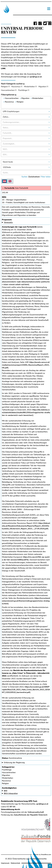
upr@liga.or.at (36, 77)
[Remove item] (4, 98)
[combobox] (26, 102)
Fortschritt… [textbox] (7, 133)
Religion (4, 87)
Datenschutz (15, 863)
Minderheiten (29, 87)
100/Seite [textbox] (7, 167)
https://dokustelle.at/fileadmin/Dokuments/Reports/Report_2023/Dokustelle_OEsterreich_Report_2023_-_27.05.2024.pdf (26, 526)
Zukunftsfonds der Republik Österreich (31, 815)
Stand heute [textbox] (8, 162)
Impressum (5, 863)
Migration (42, 87)
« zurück (47, 22)
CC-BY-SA (11, 807)
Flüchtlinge (23, 90)
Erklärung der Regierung (14, 763)
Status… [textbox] (6, 128)
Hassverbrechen (8, 90)
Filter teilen (46, 177)
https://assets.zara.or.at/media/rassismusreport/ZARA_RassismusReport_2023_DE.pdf (26, 365)
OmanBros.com (46, 855)
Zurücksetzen (34, 177)
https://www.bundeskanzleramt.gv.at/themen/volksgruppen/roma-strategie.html (26, 601)
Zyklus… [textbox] (6, 117)
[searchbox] (26, 105)
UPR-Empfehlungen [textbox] (11, 111)
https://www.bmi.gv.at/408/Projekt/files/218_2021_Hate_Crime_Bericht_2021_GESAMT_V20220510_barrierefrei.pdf (26, 690)
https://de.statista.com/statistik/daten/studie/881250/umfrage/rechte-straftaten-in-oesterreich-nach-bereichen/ (26, 413)
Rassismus (16, 87)
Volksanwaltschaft (36, 812)
